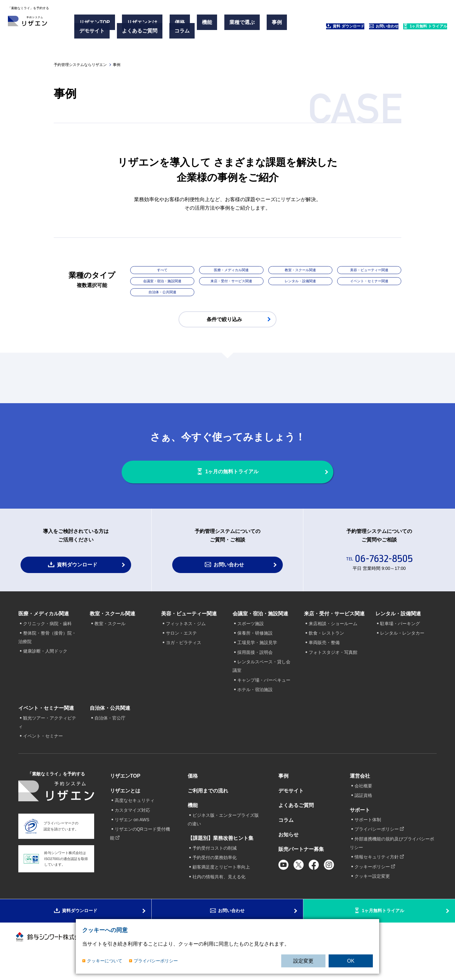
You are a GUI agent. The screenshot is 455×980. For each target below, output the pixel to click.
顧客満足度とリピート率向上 (221, 881)
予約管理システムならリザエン (80, 65)
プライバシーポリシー (156, 961)
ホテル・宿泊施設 (255, 703)
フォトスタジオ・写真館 (333, 666)
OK (351, 961)
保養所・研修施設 (255, 647)
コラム (166, 32)
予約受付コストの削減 (215, 861)
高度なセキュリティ (135, 814)
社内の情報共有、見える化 (219, 890)
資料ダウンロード (77, 578)
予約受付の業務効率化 (215, 871)
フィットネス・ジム (186, 637)
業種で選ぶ (206, 25)
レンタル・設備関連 (300, 282)
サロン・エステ (181, 647)
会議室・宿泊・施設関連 (162, 282)
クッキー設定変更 (372, 890)
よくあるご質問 (133, 32)
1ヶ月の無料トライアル (234, 479)
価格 (163, 25)
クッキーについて (105, 961)
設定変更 (303, 961)
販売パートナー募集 (301, 863)
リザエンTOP (97, 25)
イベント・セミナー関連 (369, 282)
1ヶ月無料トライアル (384, 932)
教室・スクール (110, 637)
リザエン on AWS (132, 833)
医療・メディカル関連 (231, 271)
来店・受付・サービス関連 (231, 282)
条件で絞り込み (224, 321)
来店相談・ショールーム (333, 637)
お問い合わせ (356, 28)
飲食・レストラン (326, 647)
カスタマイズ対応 (132, 824)
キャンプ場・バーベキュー (264, 694)
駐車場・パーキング (400, 637)
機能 (181, 25)
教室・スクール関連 (300, 271)
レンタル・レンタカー (402, 647)
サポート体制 (368, 833)
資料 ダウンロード (302, 28)
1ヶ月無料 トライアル (413, 28)
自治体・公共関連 (162, 294)
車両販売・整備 (324, 656)
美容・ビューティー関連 (369, 271)
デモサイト (95, 32)
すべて (162, 271)
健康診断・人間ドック (45, 665)
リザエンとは (136, 25)
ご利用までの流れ (208, 804)
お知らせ (288, 848)
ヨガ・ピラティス (184, 656)
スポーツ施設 (251, 637)
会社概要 (363, 799)
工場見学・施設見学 (257, 656)
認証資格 (363, 809)
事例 (232, 25)
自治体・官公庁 (110, 731)
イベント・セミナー (43, 750)
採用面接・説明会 (255, 666)
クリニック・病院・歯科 (47, 637)
